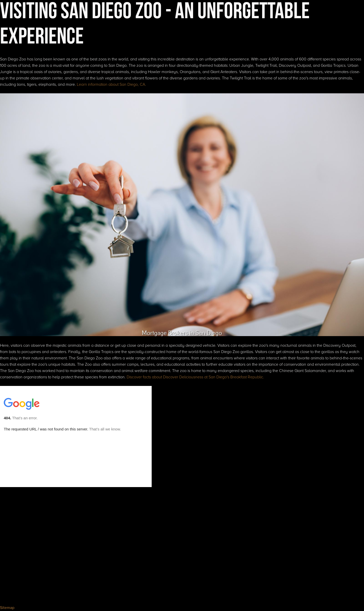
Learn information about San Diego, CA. (111, 84)
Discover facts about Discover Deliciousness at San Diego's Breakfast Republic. (195, 377)
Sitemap (7, 608)
